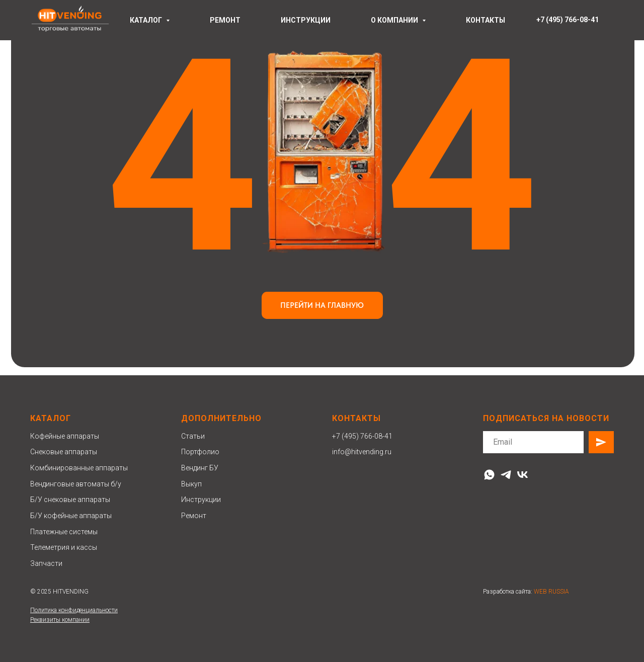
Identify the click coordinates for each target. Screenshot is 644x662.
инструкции (306, 20)
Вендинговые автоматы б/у (76, 484)
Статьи (193, 436)
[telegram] (506, 475)
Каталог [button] (147, 20)
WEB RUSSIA (551, 592)
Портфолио (200, 452)
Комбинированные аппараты (79, 468)
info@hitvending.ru (362, 452)
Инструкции (201, 500)
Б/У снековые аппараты (70, 500)
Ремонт (194, 516)
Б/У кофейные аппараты (71, 516)
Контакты (356, 418)
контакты (486, 20)
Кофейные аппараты (65, 436)
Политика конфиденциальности (74, 610)
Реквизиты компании (60, 620)
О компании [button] (395, 20)
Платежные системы (64, 532)
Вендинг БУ (200, 468)
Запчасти (46, 563)
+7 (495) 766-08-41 (362, 436)
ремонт (225, 20)
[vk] (522, 475)
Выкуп (191, 484)
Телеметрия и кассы (64, 547)
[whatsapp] (489, 475)
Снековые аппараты (64, 452)
